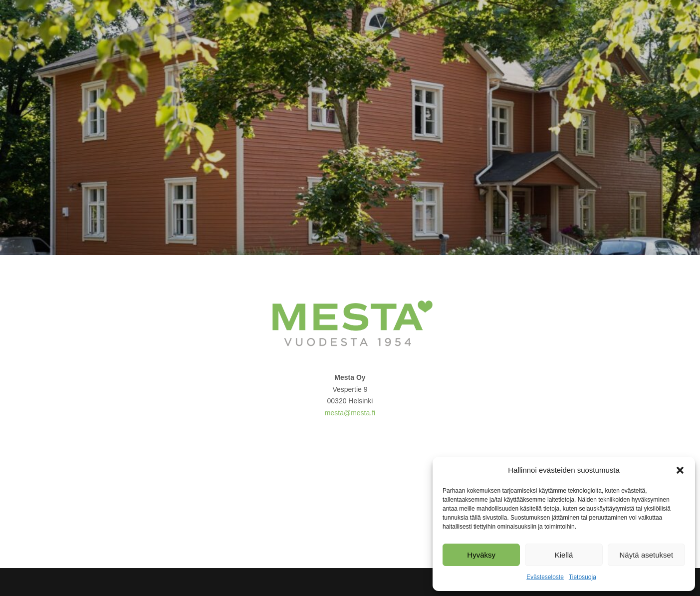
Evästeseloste (545, 577)
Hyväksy (481, 555)
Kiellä (564, 555)
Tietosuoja (583, 577)
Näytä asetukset (647, 555)
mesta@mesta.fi (350, 413)
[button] (680, 470)
